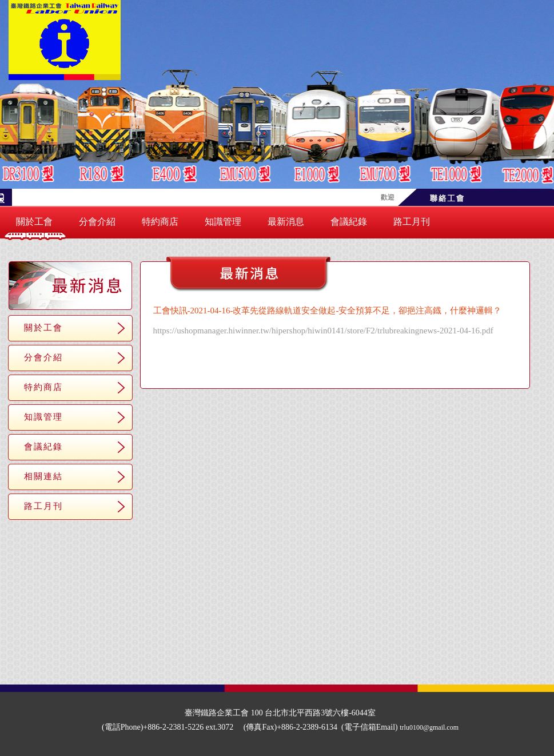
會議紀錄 (349, 222)
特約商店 (160, 222)
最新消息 (286, 222)
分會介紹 (97, 222)
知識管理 (223, 222)
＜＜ (295, 370)
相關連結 (43, 476)
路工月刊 (412, 222)
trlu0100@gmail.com (429, 727)
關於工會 (34, 222)
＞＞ (375, 370)
